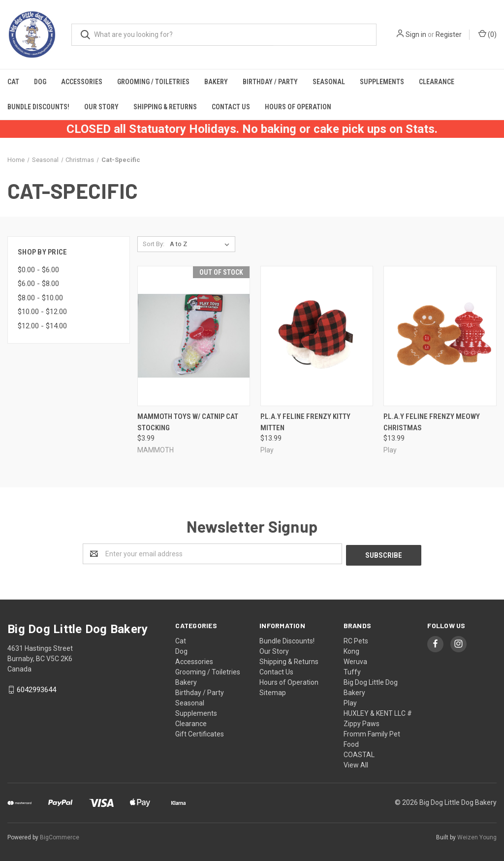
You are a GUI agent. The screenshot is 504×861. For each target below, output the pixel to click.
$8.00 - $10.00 (40, 298)
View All (356, 764)
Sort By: (154, 244)
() (488, 34)
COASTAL (359, 753)
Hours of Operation (298, 107)
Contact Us (231, 107)
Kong (351, 650)
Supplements (382, 82)
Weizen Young (477, 836)
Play (350, 702)
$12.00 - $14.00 (42, 326)
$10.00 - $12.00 (42, 312)
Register (449, 34)
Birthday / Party (270, 82)
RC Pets (356, 639)
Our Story (101, 107)
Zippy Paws (362, 722)
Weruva (355, 660)
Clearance (437, 82)
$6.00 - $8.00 (38, 284)
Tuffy (352, 670)
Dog (40, 82)
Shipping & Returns (165, 107)
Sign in (416, 34)
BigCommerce (60, 836)
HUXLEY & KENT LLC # (378, 712)
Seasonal (329, 82)
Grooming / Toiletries (153, 82)
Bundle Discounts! (38, 107)
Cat (13, 82)
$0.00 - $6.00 (38, 270)
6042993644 (36, 689)
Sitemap (273, 691)
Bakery (216, 82)
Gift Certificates (200, 733)
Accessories (82, 82)
